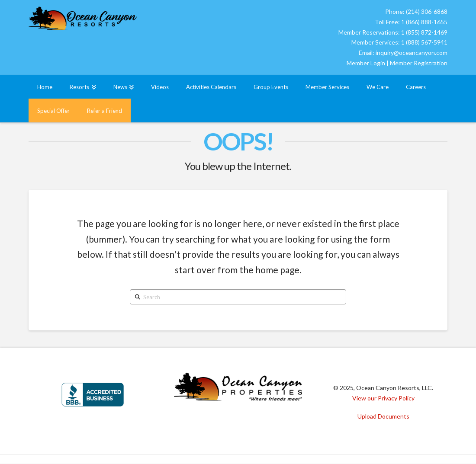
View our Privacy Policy (383, 398)
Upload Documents (383, 416)
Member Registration (419, 63)
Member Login (366, 63)
